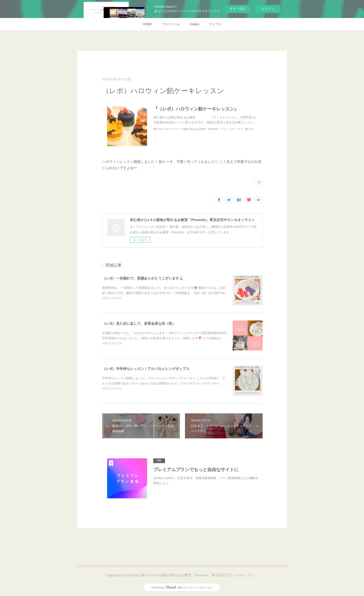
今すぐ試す (238, 9)
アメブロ (215, 24)
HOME (147, 24)
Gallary (194, 24)
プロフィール (171, 24)
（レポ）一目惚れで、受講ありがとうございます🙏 (143, 278)
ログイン (268, 9)
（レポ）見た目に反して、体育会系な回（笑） (139, 323)
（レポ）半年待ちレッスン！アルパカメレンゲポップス (146, 369)
